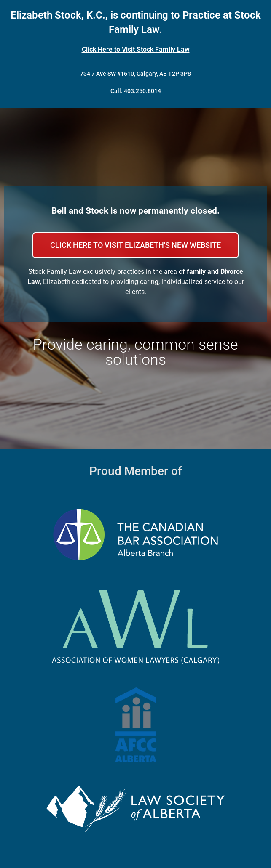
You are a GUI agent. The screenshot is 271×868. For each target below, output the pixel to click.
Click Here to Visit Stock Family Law (136, 49)
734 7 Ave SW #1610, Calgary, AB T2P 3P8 (135, 74)
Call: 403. (123, 91)
